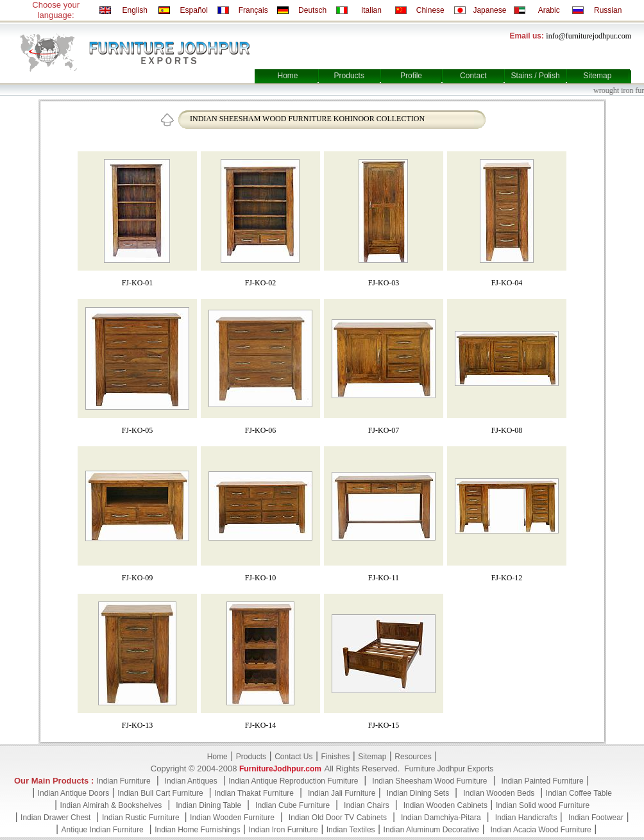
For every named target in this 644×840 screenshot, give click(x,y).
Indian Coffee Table (579, 793)
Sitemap (597, 76)
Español (194, 10)
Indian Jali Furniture (342, 793)
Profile (411, 76)
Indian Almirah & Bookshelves (111, 805)
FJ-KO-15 (384, 725)
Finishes (336, 757)
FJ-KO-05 (138, 430)
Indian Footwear (596, 818)
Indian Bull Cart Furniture (160, 793)
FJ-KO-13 (138, 725)
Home (287, 76)
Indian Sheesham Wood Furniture (429, 781)
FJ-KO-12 (507, 578)
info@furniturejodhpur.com (589, 36)
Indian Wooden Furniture (232, 818)
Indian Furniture (124, 781)
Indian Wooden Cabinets (445, 805)
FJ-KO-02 (261, 283)
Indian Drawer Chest (55, 818)
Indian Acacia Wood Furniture (541, 830)
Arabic (549, 10)
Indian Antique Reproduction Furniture (293, 781)
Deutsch (312, 10)
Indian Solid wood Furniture (543, 805)
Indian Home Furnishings (197, 830)
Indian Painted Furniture (542, 781)
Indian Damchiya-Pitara (441, 818)
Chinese (430, 10)
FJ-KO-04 (507, 283)
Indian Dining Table (208, 805)
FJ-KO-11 (384, 578)
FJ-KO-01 (138, 283)
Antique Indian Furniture (103, 830)
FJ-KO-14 (261, 725)
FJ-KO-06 (261, 430)
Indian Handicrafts (526, 818)
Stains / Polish (536, 76)
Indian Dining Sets (418, 793)
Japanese (489, 10)
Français (253, 10)
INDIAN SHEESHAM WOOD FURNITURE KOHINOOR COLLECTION (307, 119)
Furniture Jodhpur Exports (449, 769)
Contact (473, 76)
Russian (608, 10)
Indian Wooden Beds (499, 793)
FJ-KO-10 (261, 578)
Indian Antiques (191, 781)
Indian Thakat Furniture (254, 793)
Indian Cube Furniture (292, 805)
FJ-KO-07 (384, 430)
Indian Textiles (351, 830)
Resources (413, 757)
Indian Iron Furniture (284, 830)
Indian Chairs (367, 805)
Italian (371, 10)
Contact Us (293, 757)
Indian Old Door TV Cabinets (338, 818)
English (134, 10)
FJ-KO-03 (384, 283)
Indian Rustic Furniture (142, 818)
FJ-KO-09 (138, 578)
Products (349, 76)
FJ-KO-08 (507, 430)
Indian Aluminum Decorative (431, 830)
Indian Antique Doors (73, 793)
